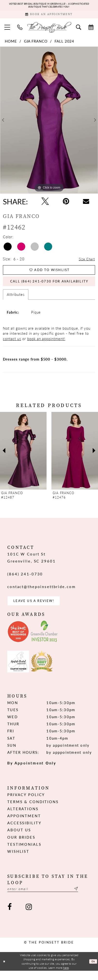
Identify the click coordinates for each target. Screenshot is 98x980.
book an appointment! (46, 345)
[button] (7, 30)
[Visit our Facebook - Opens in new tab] (10, 916)
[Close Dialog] (5, 971)
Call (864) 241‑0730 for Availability (53, 287)
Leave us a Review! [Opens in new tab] (38, 608)
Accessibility (24, 831)
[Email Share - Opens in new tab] (86, 204)
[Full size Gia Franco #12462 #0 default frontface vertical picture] (49, 123)
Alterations (23, 817)
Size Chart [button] (86, 262)
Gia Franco (36, 44)
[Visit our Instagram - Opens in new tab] (29, 916)
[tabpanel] (49, 123)
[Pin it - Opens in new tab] (66, 204)
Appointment (24, 824)
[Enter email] (49, 897)
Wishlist (18, 859)
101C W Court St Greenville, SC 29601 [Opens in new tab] (31, 564)
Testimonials (24, 852)
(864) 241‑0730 (25, 580)
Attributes (16, 301)
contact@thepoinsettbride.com (41, 593)
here (66, 977)
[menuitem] (7, 30)
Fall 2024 (65, 44)
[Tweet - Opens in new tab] (45, 204)
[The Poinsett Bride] (49, 30)
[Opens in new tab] (18, 640)
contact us (12, 345)
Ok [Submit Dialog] (93, 970)
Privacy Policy (26, 803)
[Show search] (78, 30)
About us (19, 838)
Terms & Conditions (33, 810)
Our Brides (21, 845)
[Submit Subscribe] (88, 897)
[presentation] (23, 457)
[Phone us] (20, 30)
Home (11, 44)
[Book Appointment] (49, 16)
